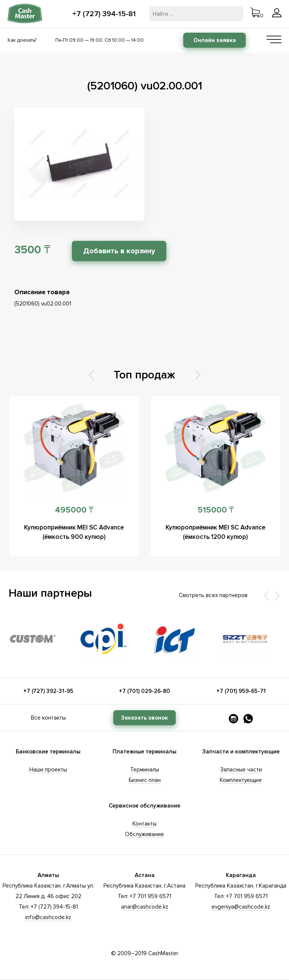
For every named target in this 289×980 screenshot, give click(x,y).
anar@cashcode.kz (145, 907)
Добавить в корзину (119, 251)
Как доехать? (22, 40)
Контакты (144, 824)
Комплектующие (241, 780)
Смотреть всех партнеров (213, 595)
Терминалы (145, 770)
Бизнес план (145, 780)
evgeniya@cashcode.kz (241, 907)
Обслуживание (144, 834)
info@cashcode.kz (48, 917)
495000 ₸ (74, 510)
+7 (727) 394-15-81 (104, 14)
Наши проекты (48, 770)
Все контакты (48, 718)
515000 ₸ (216, 510)
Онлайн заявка (215, 40)
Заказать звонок (144, 718)
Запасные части (241, 770)
